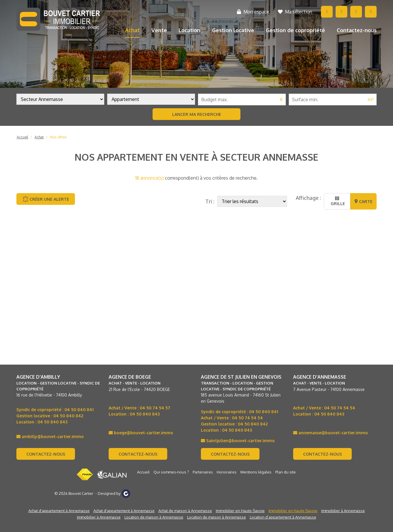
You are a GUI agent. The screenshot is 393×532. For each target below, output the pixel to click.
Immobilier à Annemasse (343, 511)
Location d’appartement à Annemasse (283, 517)
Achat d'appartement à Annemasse (59, 511)
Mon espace (253, 12)
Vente (159, 30)
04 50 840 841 (79, 410)
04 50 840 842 (68, 416)
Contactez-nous (357, 30)
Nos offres (58, 137)
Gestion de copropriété (295, 30)
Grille (337, 201)
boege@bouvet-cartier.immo (141, 433)
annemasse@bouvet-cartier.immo (330, 433)
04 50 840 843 (52, 422)
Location (189, 30)
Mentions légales (256, 472)
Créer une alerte (46, 199)
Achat (132, 30)
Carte (364, 201)
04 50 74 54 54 (247, 418)
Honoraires (227, 472)
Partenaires (203, 472)
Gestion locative (233, 30)
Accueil (22, 137)
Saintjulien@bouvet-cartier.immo (238, 441)
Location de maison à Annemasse (154, 517)
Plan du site (286, 472)
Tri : (210, 201)
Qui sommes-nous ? (171, 472)
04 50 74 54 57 (155, 408)
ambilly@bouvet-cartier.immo (50, 436)
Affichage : (308, 198)
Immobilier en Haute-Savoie (240, 511)
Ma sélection (295, 12)
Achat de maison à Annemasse (185, 511)
